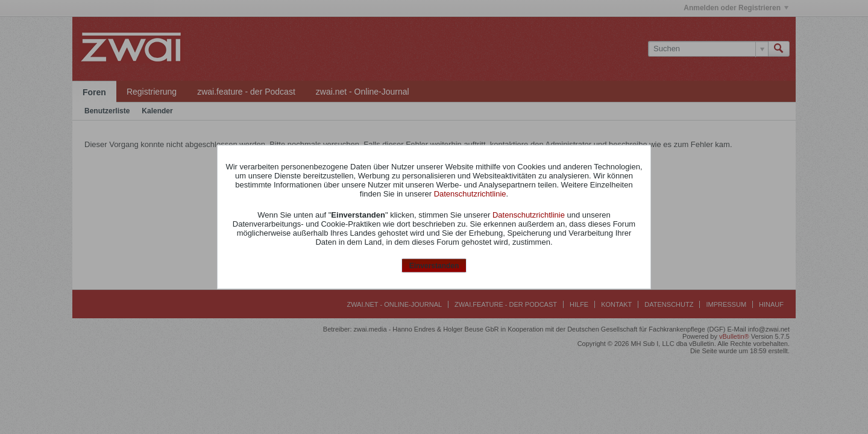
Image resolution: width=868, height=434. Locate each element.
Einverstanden (434, 265)
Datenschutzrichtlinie (470, 193)
